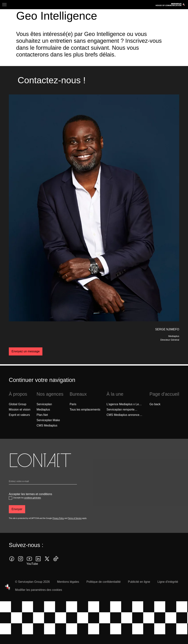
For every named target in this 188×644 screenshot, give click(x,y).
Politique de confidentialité (104, 589)
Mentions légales (68, 589)
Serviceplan (44, 411)
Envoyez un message (26, 351)
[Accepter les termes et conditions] (10, 505)
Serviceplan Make (48, 427)
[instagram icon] (21, 565)
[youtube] (29, 565)
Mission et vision (20, 416)
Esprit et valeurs (19, 421)
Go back (155, 411)
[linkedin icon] (38, 565)
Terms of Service (75, 525)
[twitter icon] (47, 565)
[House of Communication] (8, 594)
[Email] (43, 489)
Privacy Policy (58, 525)
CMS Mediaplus (47, 432)
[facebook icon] (12, 565)
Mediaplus (43, 416)
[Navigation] (4, 5)
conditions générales (32, 505)
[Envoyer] (17, 516)
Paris (73, 411)
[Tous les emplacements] (85, 416)
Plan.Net (42, 421)
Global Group (18, 411)
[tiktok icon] (56, 565)
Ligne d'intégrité (168, 589)
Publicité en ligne (139, 589)
